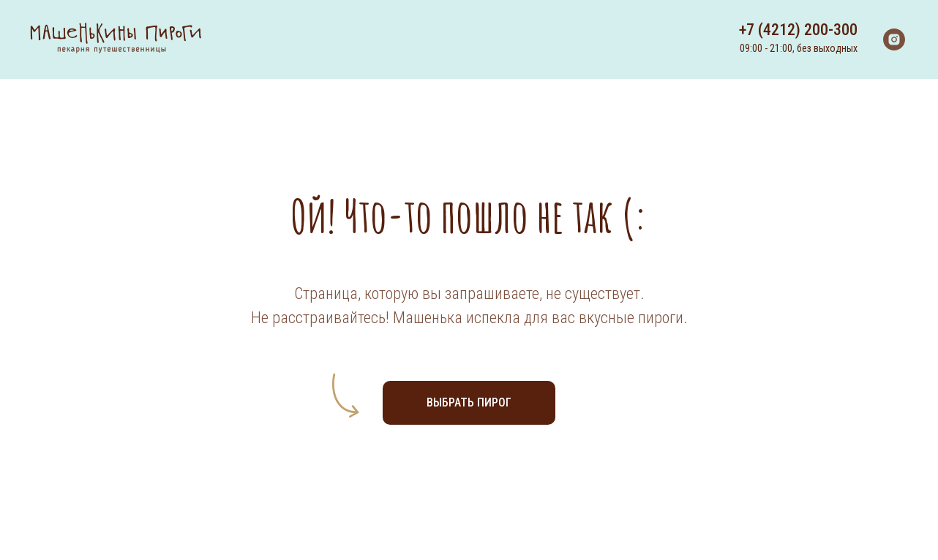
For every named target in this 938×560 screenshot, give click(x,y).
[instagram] (894, 39)
